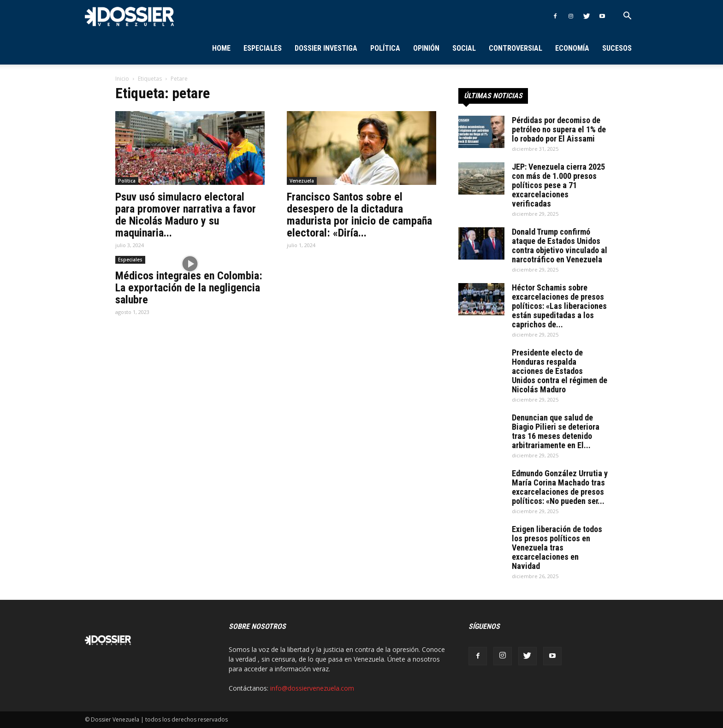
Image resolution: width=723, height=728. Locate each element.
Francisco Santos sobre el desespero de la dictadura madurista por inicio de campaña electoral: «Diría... (359, 215)
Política (385, 48)
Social (464, 48)
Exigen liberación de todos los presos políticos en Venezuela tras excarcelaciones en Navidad (557, 547)
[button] (627, 17)
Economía (572, 48)
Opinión (426, 48)
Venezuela (302, 181)
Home (221, 48)
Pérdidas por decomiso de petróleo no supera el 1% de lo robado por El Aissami (559, 129)
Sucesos (617, 48)
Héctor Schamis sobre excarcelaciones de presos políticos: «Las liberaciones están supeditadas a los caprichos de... (559, 306)
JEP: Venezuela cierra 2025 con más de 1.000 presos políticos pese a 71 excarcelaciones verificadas (558, 185)
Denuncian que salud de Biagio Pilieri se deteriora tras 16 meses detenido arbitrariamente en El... (556, 431)
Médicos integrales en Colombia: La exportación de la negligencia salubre (189, 288)
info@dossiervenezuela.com (312, 688)
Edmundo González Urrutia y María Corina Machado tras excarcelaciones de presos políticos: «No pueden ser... (560, 487)
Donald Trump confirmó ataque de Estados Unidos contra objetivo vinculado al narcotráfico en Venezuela (560, 246)
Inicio (122, 79)
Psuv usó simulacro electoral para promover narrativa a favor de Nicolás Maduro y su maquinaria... (186, 215)
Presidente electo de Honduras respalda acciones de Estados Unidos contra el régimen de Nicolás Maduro (560, 371)
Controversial (516, 48)
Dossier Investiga (326, 48)
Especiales (263, 48)
